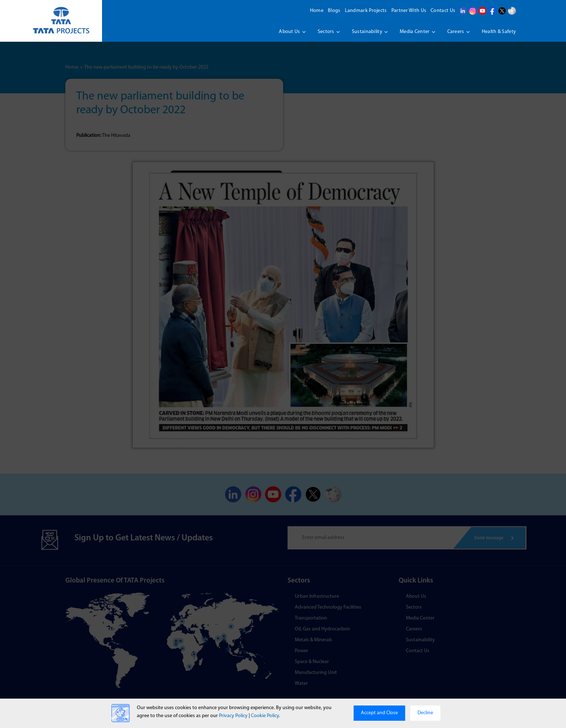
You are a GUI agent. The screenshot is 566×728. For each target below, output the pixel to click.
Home (317, 11)
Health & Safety (499, 32)
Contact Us (443, 11)
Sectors (326, 32)
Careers (456, 32)
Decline (425, 713)
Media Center (415, 32)
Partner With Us (409, 11)
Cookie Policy (265, 716)
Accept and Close (379, 713)
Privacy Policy (233, 716)
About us (289, 32)
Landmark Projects (366, 11)
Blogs (334, 11)
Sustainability (367, 32)
